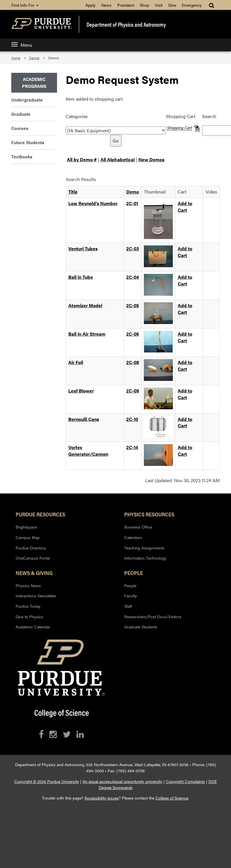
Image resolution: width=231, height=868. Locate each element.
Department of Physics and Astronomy (126, 24)
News (106, 5)
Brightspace (26, 527)
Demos (34, 58)
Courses (20, 128)
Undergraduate (27, 100)
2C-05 (133, 305)
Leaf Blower (81, 391)
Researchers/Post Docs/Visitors (153, 616)
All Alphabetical (118, 159)
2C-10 (132, 419)
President (126, 5)
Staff (128, 606)
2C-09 (133, 391)
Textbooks (22, 157)
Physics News (28, 585)
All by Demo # (82, 159)
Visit (159, 5)
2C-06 (133, 334)
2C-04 (133, 277)
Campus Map (28, 537)
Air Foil (76, 362)
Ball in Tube (81, 277)
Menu (22, 45)
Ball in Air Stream (87, 334)
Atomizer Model (85, 305)
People (134, 573)
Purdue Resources (40, 514)
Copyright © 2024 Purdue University (47, 781)
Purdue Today (28, 606)
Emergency (192, 5)
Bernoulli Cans (84, 419)
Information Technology (145, 558)
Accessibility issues (102, 798)
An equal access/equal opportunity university (122, 781)
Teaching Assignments (144, 548)
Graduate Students (141, 627)
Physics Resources (149, 514)
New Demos (151, 159)
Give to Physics (29, 616)
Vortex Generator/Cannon (88, 451)
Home (16, 58)
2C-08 (133, 362)
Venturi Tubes (83, 248)
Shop (144, 5)
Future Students (28, 142)
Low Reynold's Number (93, 203)
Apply (90, 5)
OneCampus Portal (33, 558)
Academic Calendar (33, 627)
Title (73, 192)
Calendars (133, 537)
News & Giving (34, 573)
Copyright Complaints (185, 781)
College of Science (172, 798)
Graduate (21, 114)
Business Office (138, 527)
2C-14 (132, 447)
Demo (133, 192)
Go (116, 141)
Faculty (131, 596)
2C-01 (132, 203)
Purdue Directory (31, 548)
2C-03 (133, 248)
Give (172, 5)
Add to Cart (185, 207)
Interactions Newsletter (36, 596)
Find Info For (25, 5)
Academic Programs (34, 83)
